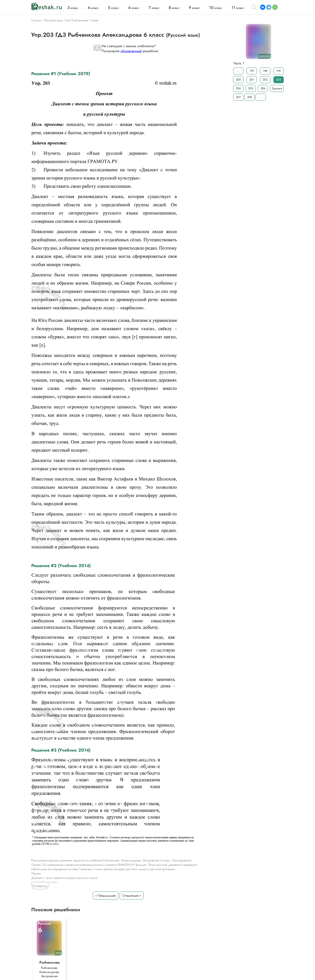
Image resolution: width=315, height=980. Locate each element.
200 (238, 80)
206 (263, 88)
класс (73, 8)
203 (278, 80)
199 (278, 71)
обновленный (131, 51)
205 (251, 88)
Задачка (277, 88)
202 (265, 80)
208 (250, 97)
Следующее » (132, 895)
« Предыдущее (106, 895)
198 (265, 71)
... (238, 71)
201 (252, 80)
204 (238, 88)
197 (252, 71)
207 (238, 97)
